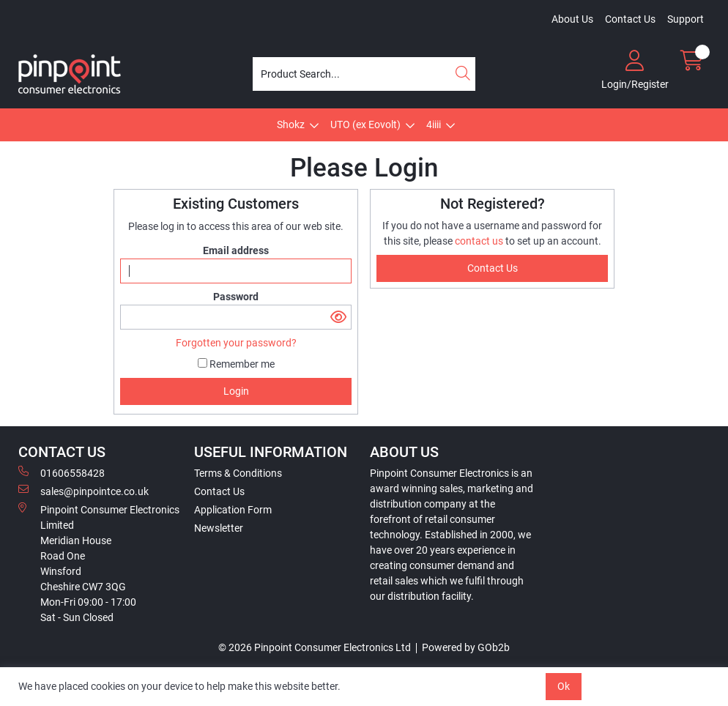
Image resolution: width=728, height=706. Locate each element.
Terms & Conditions (238, 473)
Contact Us (630, 19)
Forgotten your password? (236, 343)
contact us (480, 241)
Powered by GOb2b (466, 647)
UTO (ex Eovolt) (365, 125)
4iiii (434, 125)
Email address (236, 250)
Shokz (291, 125)
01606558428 (62, 472)
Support (686, 19)
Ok (564, 686)
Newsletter (219, 528)
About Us (572, 19)
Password (236, 297)
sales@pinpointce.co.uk (83, 491)
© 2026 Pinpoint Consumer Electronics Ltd (315, 647)
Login (236, 391)
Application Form (233, 510)
